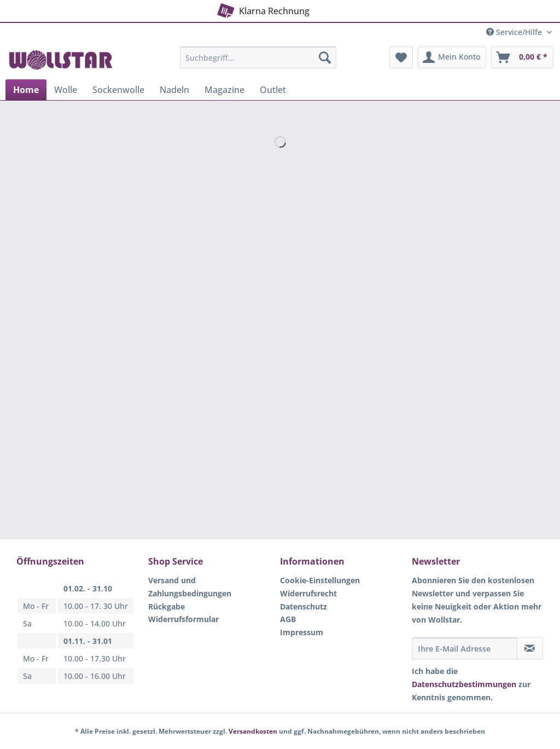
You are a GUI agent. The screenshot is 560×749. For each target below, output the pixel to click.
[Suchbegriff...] (258, 57)
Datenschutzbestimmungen (464, 684)
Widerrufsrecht (308, 593)
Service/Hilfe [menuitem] (515, 32)
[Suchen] (325, 57)
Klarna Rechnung (262, 9)
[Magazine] (224, 90)
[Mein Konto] (452, 57)
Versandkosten (253, 731)
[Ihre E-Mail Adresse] (465, 648)
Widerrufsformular (183, 619)
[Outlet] (273, 90)
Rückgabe (167, 606)
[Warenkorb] (522, 57)
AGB (288, 619)
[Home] (26, 90)
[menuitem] (258, 63)
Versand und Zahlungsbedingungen (190, 587)
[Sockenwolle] (118, 90)
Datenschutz (304, 606)
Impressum (302, 632)
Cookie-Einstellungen (320, 580)
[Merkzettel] (401, 57)
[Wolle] (66, 90)
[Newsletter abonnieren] (530, 648)
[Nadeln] (174, 90)
